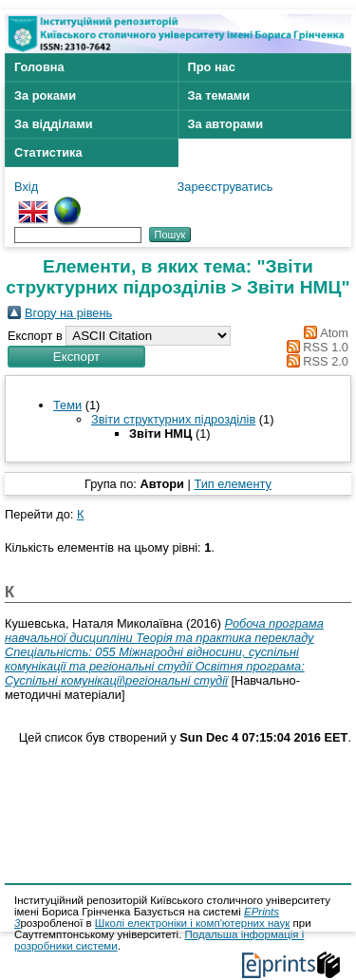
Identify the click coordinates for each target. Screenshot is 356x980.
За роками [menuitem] (45, 95)
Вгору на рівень (68, 313)
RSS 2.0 (326, 361)
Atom (334, 333)
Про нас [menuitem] (212, 67)
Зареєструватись (225, 187)
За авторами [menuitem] (226, 124)
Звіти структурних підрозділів (173, 419)
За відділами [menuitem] (54, 124)
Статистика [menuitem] (48, 152)
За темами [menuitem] (219, 95)
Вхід (26, 187)
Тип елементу (233, 484)
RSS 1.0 (326, 347)
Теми (67, 405)
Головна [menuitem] (39, 67)
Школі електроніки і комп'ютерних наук (193, 923)
